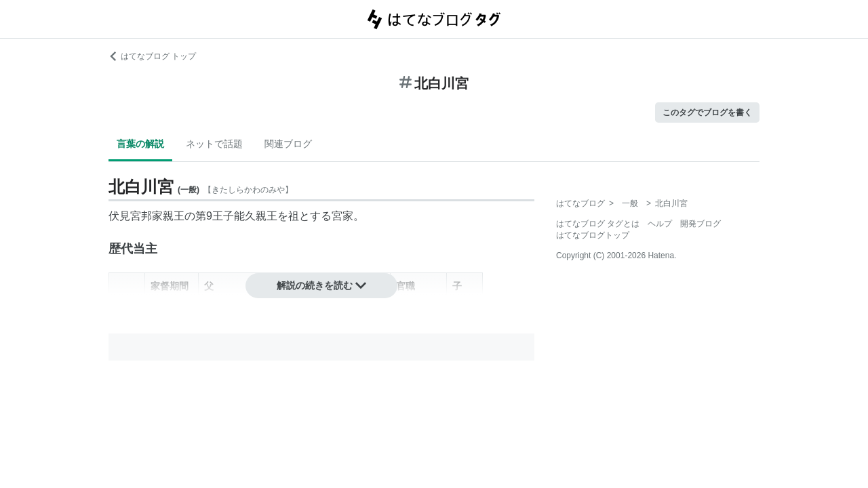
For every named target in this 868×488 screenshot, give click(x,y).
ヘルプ (660, 224)
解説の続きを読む (321, 285)
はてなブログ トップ (152, 56)
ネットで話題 (214, 144)
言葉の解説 (140, 144)
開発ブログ (701, 224)
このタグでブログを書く (707, 113)
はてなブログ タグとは (598, 224)
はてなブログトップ (593, 235)
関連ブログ (288, 144)
